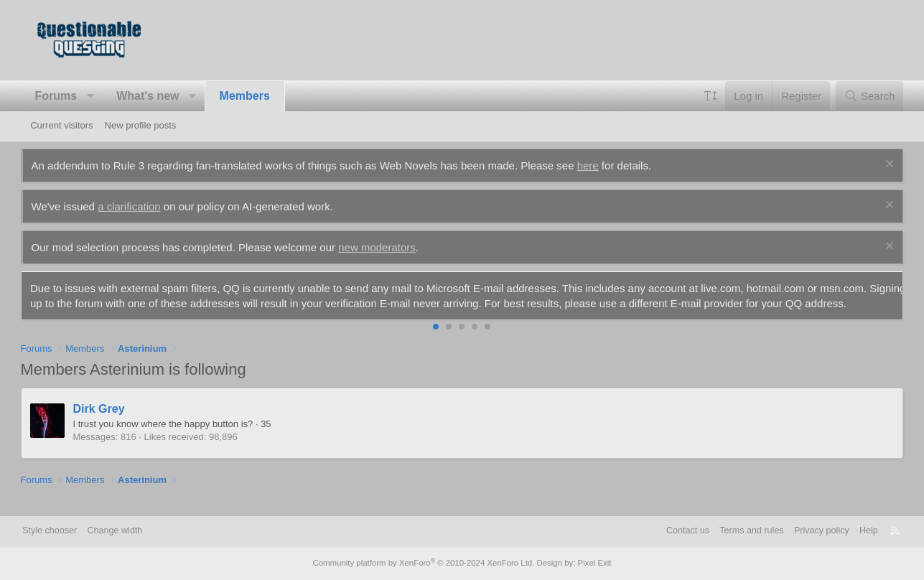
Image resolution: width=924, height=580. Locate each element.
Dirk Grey (108, 424)
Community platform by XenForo (425, 563)
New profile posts (141, 125)
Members (254, 96)
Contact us (667, 532)
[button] (100, 96)
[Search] (860, 96)
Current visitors (61, 125)
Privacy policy (805, 532)
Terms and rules (733, 532)
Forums (66, 96)
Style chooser (65, 532)
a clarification (139, 206)
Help (854, 532)
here (597, 165)
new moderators (387, 247)
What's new (158, 96)
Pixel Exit (590, 563)
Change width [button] (132, 532)
